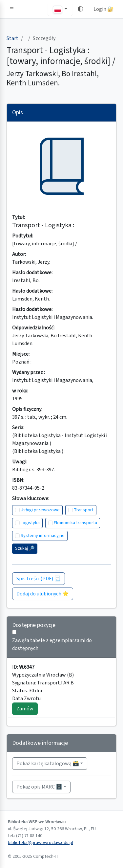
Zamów (25, 709)
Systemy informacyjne (43, 536)
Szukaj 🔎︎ (25, 548)
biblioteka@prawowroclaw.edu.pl (41, 843)
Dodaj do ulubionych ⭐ (43, 594)
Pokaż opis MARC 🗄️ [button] (39, 787)
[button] (12, 9)
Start (12, 38)
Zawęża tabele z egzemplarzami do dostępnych (52, 644)
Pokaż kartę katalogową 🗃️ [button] (48, 764)
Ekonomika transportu (75, 523)
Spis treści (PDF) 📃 (39, 579)
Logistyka (30, 523)
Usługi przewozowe (40, 510)
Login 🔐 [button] (104, 9)
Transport (84, 510)
